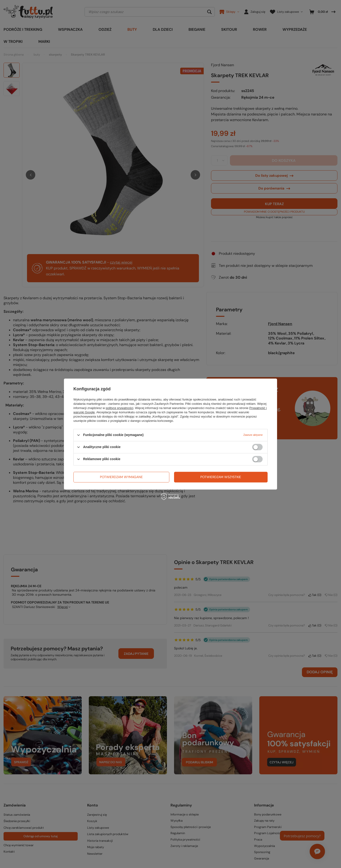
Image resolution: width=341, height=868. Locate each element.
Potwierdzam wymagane (121, 477)
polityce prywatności (120, 408)
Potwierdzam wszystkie (221, 477)
